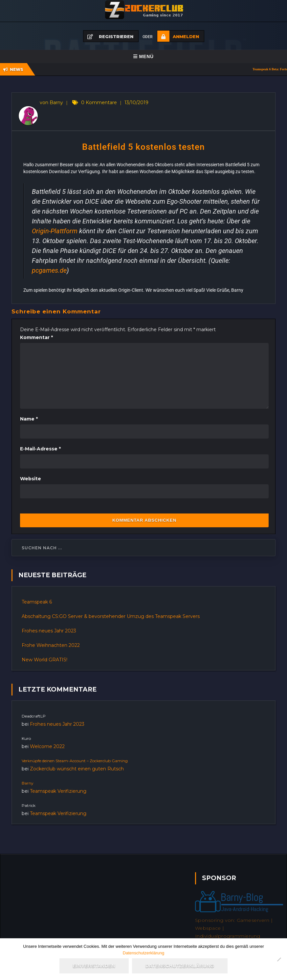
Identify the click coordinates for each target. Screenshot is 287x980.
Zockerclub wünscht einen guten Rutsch (77, 769)
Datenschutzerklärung (143, 953)
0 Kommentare (99, 103)
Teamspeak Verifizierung (58, 791)
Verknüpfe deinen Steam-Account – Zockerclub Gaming (75, 761)
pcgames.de (49, 270)
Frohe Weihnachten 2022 (51, 645)
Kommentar (36, 337)
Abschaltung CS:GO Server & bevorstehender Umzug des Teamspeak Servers (111, 616)
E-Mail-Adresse (40, 449)
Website (31, 479)
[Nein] (279, 959)
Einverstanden (94, 966)
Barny (28, 783)
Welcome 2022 (47, 746)
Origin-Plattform (55, 231)
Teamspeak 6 (37, 602)
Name (29, 419)
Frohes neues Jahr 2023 (49, 631)
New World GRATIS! (44, 660)
